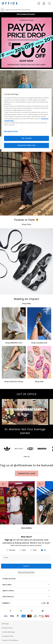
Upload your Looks (27, 473)
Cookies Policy (8, 636)
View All (27, 457)
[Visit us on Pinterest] (21, 611)
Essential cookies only (27, 145)
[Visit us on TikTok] (43, 611)
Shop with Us (26, 597)
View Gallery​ (26, 528)
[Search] (2, 10)
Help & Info (26, 585)
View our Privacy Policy (26, 572)
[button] (17, 503)
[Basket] (42, 3)
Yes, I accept (26, 138)
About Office (26, 591)
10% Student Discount (26, 14)
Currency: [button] (26, 603)
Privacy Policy (7, 628)
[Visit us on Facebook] (10, 611)
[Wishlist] (37, 3)
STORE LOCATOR (9, 579)
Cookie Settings (8, 632)
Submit (26, 566)
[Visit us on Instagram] (32, 611)
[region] (26, 120)
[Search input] (29, 10)
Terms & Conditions (10, 640)
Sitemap (5, 624)
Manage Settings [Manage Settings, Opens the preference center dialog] (11, 131)
